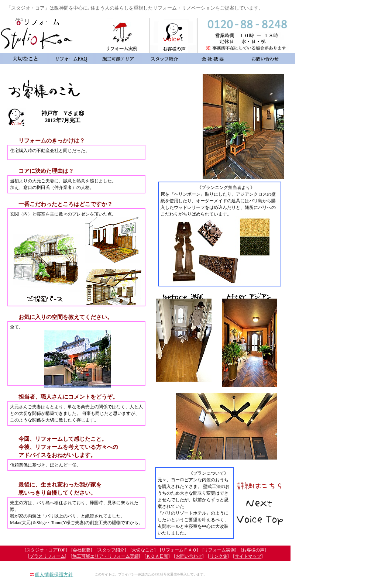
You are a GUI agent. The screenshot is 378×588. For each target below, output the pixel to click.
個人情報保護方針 (54, 575)
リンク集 (219, 556)
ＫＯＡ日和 (157, 556)
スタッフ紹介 (111, 550)
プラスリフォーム (47, 556)
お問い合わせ (189, 556)
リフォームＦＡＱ (179, 550)
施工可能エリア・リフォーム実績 (106, 556)
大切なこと (143, 550)
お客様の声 (253, 550)
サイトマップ (248, 556)
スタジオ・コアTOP (46, 550)
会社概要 (82, 550)
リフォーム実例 (219, 550)
